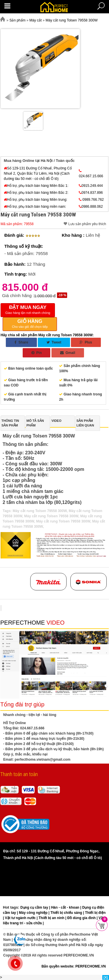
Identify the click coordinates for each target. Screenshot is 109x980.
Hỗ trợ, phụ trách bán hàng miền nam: (35, 207)
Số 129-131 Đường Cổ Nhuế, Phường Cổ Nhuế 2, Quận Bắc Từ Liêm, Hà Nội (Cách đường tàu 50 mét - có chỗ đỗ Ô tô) (38, 173)
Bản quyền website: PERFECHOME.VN (74, 966)
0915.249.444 (91, 186)
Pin (36, 353)
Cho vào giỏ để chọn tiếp (30, 323)
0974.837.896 (91, 193)
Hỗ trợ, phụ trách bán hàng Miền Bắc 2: (36, 193)
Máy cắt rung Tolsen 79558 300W (40, 511)
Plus (86, 342)
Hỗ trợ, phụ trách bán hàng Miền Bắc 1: (36, 186)
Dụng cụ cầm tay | (36, 907)
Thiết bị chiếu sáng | (68, 913)
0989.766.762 (91, 200)
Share (21, 342)
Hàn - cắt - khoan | (67, 907)
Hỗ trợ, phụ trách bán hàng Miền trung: (35, 200)
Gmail (68, 353)
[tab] (13, 423)
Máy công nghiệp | (35, 913)
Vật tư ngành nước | (22, 918)
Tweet (54, 342)
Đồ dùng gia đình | (83, 918)
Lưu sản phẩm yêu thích (87, 224)
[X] (106, 977)
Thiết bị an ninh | (53, 918)
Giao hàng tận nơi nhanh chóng (28, 310)
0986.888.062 (91, 207)
